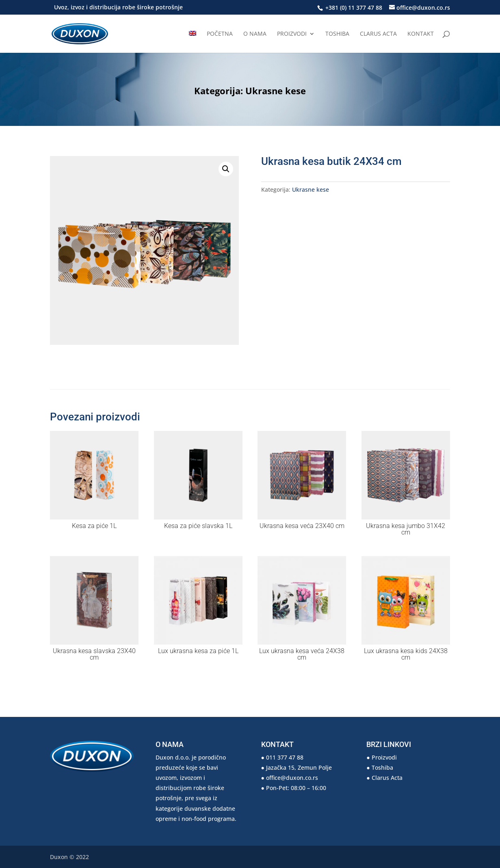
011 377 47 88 (285, 757)
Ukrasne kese (276, 91)
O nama (255, 34)
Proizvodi (292, 34)
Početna (220, 34)
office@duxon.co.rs (292, 778)
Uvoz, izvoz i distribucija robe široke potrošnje (118, 8)
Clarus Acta (378, 34)
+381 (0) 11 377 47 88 (353, 8)
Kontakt (421, 34)
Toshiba (337, 34)
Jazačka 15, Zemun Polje (299, 767)
